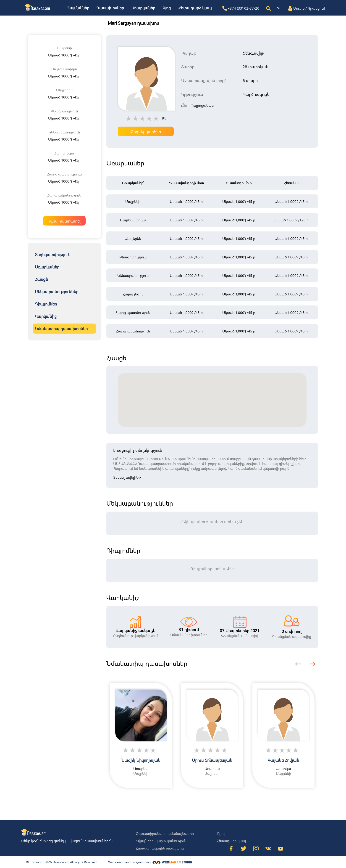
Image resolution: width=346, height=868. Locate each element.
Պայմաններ (78, 8)
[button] (313, 664)
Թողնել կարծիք (146, 131)
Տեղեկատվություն (53, 254)
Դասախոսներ (110, 8)
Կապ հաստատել (64, 221)
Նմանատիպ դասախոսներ (61, 328)
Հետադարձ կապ (195, 8)
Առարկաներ (143, 8)
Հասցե (41, 279)
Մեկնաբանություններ (57, 291)
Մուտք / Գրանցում (309, 8)
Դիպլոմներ (46, 304)
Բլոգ (167, 8)
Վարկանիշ (46, 316)
